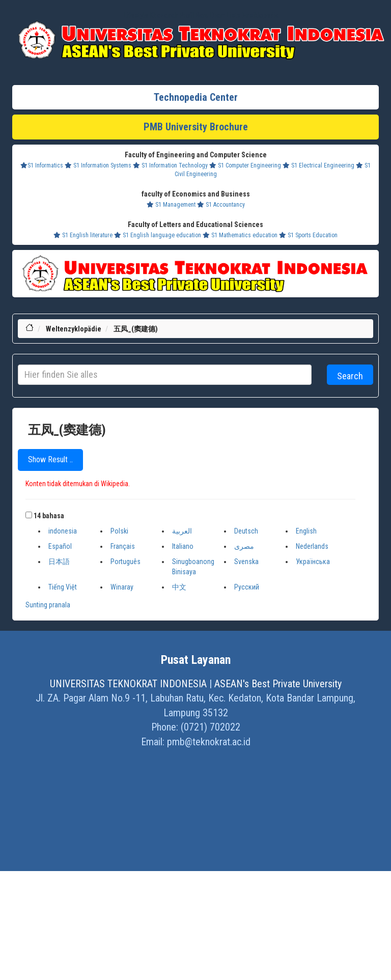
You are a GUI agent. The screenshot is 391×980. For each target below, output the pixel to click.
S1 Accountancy (221, 205)
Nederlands (312, 546)
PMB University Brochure (196, 127)
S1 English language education (158, 235)
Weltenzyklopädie (74, 329)
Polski (119, 531)
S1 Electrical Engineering (318, 165)
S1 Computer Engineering (245, 165)
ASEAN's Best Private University (278, 684)
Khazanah (164, 15)
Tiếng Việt (63, 587)
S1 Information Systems (98, 165)
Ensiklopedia (261, 15)
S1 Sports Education (308, 235)
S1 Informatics (42, 165)
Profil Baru (194, 15)
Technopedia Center (196, 97)
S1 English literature (83, 235)
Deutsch (246, 531)
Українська (313, 562)
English (306, 531)
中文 (179, 587)
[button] (29, 515)
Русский (247, 587)
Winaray (122, 587)
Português (125, 562)
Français (123, 546)
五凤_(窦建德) (136, 329)
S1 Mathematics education (240, 235)
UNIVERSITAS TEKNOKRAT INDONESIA (128, 684)
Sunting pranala (48, 605)
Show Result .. (50, 459)
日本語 (59, 562)
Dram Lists (226, 15)
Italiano (183, 546)
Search (350, 376)
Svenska (246, 562)
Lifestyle (136, 15)
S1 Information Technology (170, 165)
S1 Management (171, 205)
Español (60, 546)
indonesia (63, 531)
